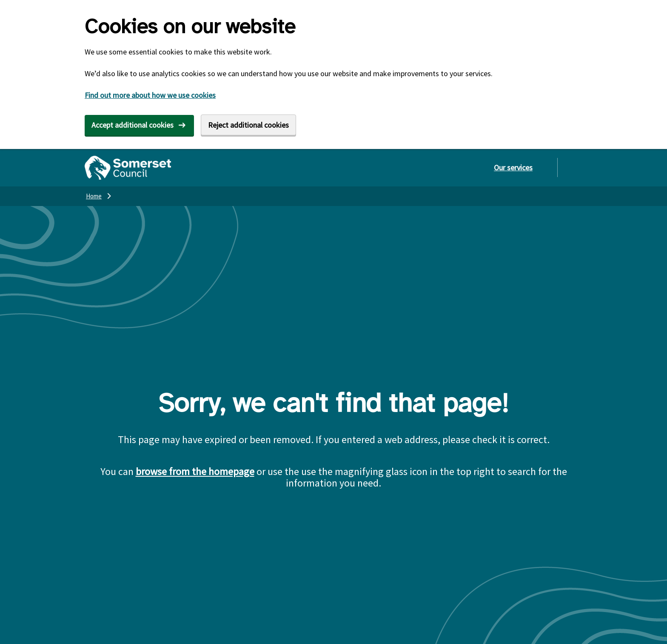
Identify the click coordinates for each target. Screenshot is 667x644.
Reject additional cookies (248, 125)
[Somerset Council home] (128, 168)
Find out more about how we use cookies (150, 95)
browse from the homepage (195, 471)
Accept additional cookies (133, 125)
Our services (513, 167)
